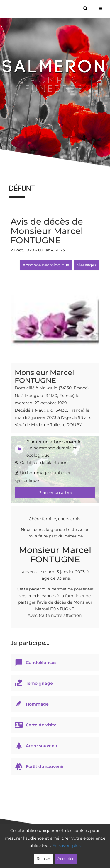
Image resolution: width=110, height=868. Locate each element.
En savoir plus (66, 845)
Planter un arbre (55, 492)
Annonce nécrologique (46, 265)
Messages (87, 265)
